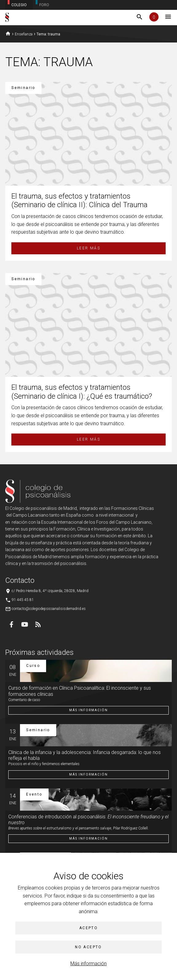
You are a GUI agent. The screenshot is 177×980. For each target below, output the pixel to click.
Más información (88, 964)
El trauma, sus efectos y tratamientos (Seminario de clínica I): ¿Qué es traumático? (82, 392)
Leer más (88, 248)
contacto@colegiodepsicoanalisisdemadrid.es (49, 609)
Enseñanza (24, 34)
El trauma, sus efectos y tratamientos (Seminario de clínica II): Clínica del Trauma (79, 201)
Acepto (88, 928)
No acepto (88, 947)
